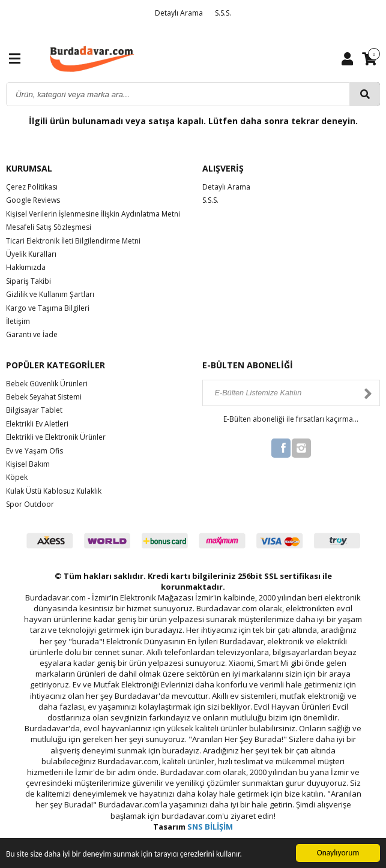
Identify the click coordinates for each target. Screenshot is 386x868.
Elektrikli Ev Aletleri (37, 424)
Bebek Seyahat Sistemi (44, 397)
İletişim (18, 321)
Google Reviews (33, 200)
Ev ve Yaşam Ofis (35, 451)
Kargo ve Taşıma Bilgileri (48, 308)
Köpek (17, 477)
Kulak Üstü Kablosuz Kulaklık (54, 491)
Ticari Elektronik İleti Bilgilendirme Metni (73, 241)
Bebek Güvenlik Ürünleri (47, 384)
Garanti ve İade (32, 334)
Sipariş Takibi (29, 281)
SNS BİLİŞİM (210, 827)
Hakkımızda (26, 267)
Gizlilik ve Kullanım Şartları (50, 294)
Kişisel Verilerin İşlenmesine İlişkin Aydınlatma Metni (93, 214)
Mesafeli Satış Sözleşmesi (49, 227)
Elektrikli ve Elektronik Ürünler (56, 437)
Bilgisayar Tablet (34, 410)
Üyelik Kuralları (31, 254)
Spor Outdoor (30, 504)
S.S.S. (223, 13)
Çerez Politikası (32, 187)
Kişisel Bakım (28, 464)
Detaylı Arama (179, 13)
